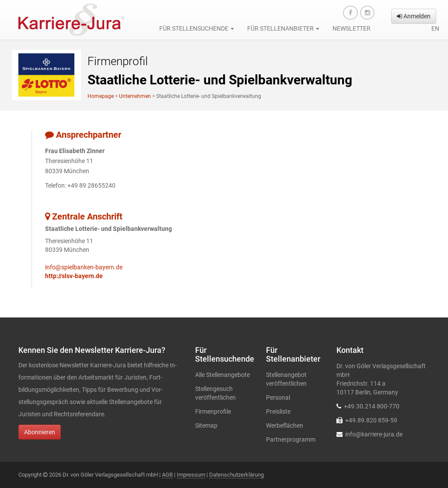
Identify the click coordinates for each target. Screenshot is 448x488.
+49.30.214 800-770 (372, 406)
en (435, 28)
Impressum (191, 475)
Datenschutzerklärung (236, 475)
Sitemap (206, 425)
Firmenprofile (213, 411)
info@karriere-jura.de (374, 434)
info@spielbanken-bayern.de (84, 267)
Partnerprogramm (291, 439)
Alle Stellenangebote (222, 375)
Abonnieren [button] (40, 432)
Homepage (101, 96)
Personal (278, 397)
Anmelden (414, 16)
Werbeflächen (285, 425)
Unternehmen (135, 96)
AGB (167, 475)
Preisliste (278, 411)
